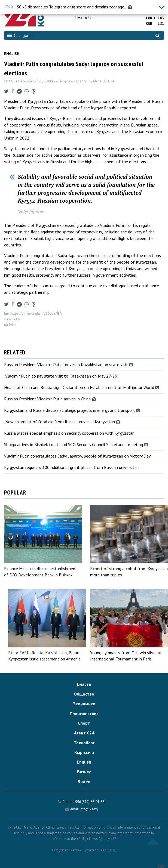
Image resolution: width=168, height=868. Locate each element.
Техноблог (84, 743)
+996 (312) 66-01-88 (89, 802)
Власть (84, 684)
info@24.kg (89, 809)
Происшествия (84, 713)
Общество (84, 694)
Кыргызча (84, 752)
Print (10, 325)
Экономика (84, 704)
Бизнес (84, 772)
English (12, 54)
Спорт (84, 723)
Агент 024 (84, 733)
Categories (20, 35)
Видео (84, 781)
